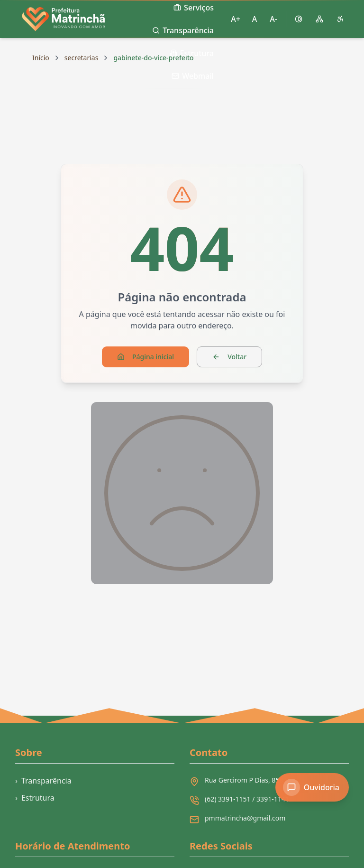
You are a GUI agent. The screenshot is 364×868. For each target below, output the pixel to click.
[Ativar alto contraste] (299, 19)
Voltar (229, 357)
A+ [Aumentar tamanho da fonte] (236, 19)
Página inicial (146, 357)
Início (41, 58)
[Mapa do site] (319, 19)
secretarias (82, 58)
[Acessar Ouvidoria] (312, 787)
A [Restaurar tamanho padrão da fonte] (255, 19)
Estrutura (35, 798)
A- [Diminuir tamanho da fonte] (273, 19)
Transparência (43, 781)
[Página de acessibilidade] (340, 19)
